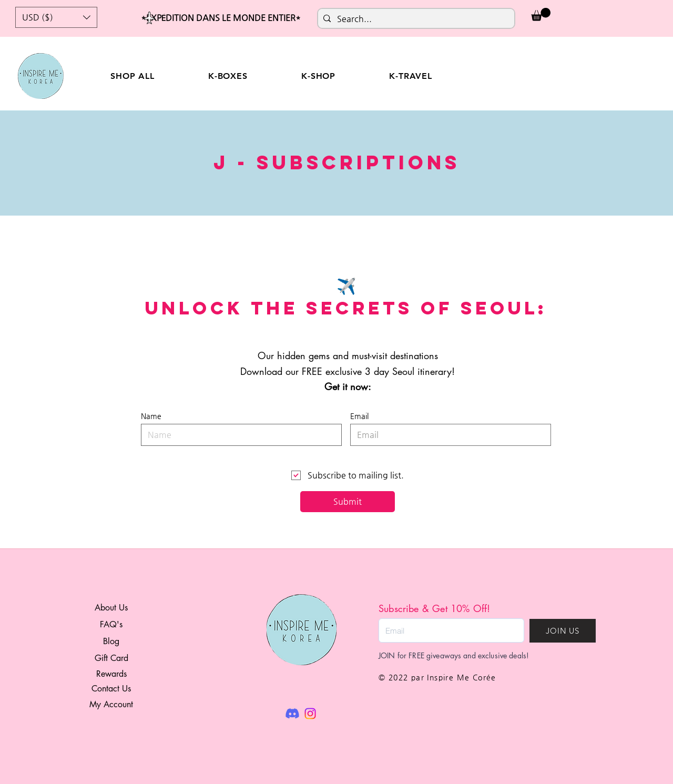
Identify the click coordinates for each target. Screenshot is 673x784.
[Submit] (348, 502)
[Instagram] (310, 714)
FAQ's (111, 624)
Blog (111, 641)
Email (359, 416)
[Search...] (415, 19)
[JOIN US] (563, 631)
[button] (56, 17)
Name (151, 416)
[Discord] (292, 714)
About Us (111, 608)
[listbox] (56, 17)
